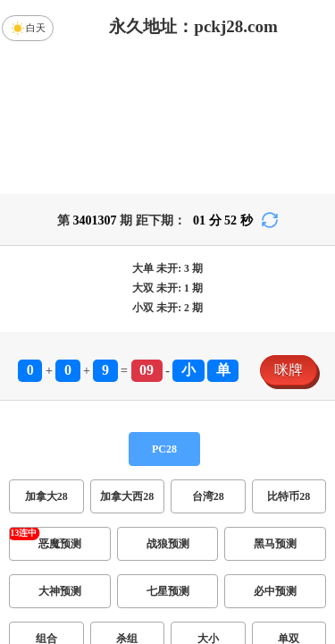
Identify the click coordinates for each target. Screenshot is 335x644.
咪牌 (289, 370)
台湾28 (208, 496)
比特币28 (289, 496)
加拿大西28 (127, 496)
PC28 (164, 449)
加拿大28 (46, 496)
